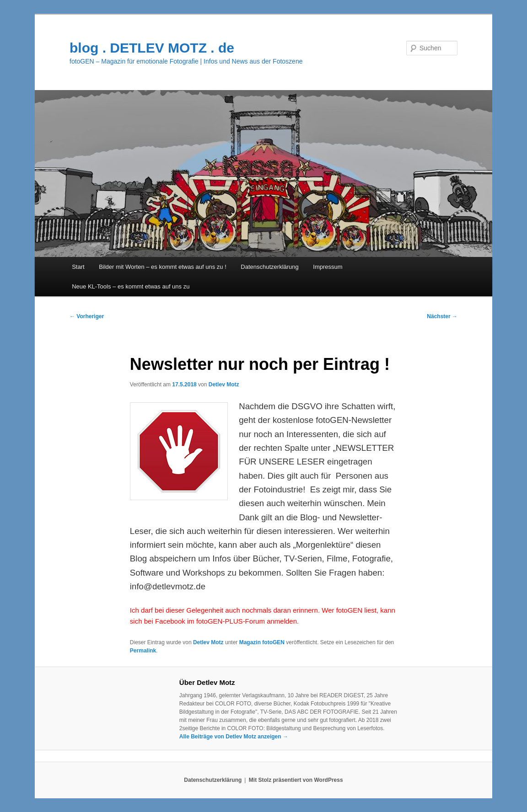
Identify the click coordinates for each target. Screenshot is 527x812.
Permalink (143, 651)
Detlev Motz (224, 385)
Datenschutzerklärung (269, 267)
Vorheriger (87, 316)
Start (78, 267)
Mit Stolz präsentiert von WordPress (296, 780)
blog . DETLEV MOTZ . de (152, 48)
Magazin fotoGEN (262, 642)
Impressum (328, 267)
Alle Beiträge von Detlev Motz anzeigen (234, 737)
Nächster (442, 316)
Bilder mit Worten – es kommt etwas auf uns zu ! (163, 267)
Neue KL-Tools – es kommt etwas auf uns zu (131, 286)
